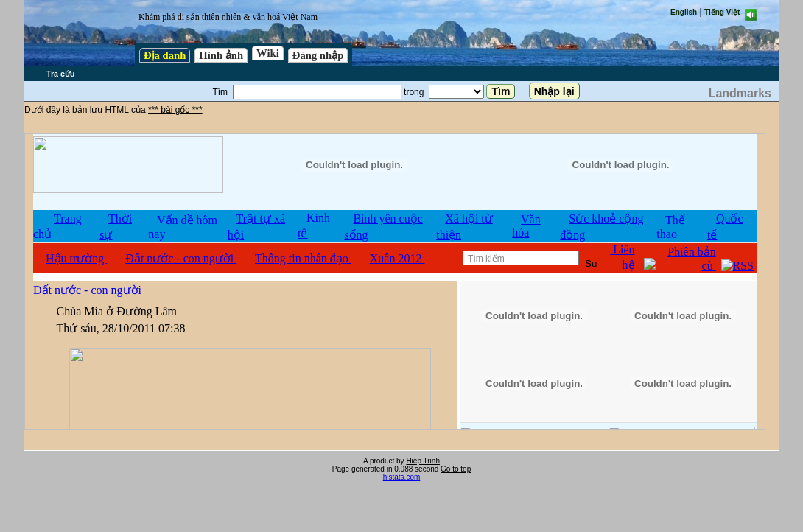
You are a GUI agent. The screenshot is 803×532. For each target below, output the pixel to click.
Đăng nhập (318, 55)
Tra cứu (60, 74)
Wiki (268, 53)
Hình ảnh (221, 55)
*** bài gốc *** (175, 110)
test (395, 281)
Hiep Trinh (423, 461)
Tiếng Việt (722, 12)
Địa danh (165, 55)
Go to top (456, 469)
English (684, 12)
